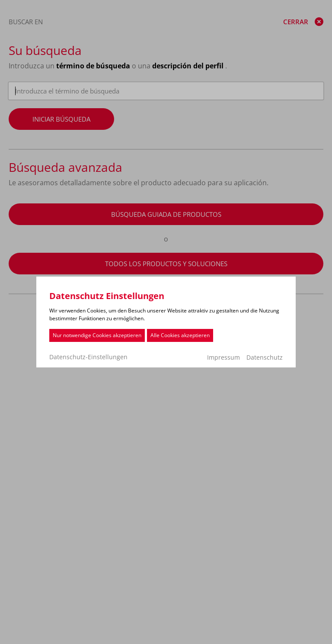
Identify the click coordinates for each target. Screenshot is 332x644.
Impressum (223, 357)
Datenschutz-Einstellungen (88, 357)
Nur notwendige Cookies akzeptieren (97, 335)
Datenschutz (265, 357)
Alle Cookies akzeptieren (180, 335)
